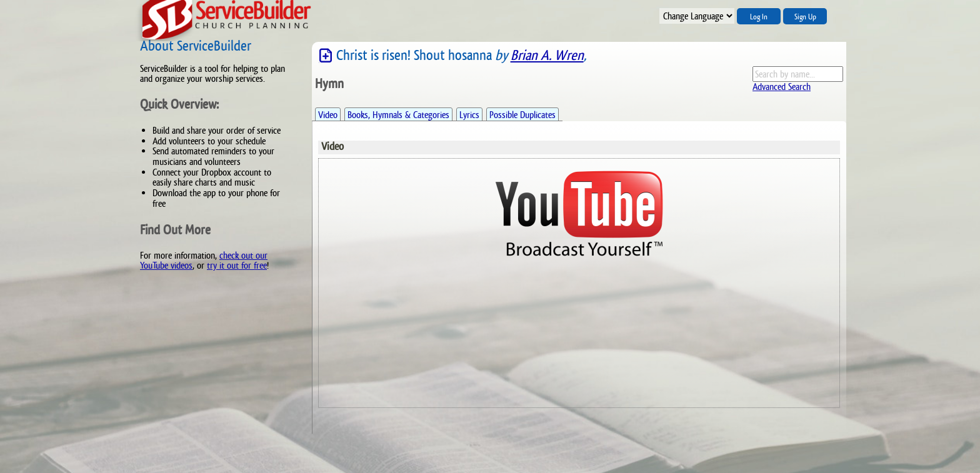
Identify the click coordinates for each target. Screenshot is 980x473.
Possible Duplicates (522, 115)
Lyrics (469, 115)
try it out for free (237, 265)
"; (697, 16)
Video (328, 115)
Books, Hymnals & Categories (398, 115)
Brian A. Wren (547, 55)
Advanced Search (782, 87)
